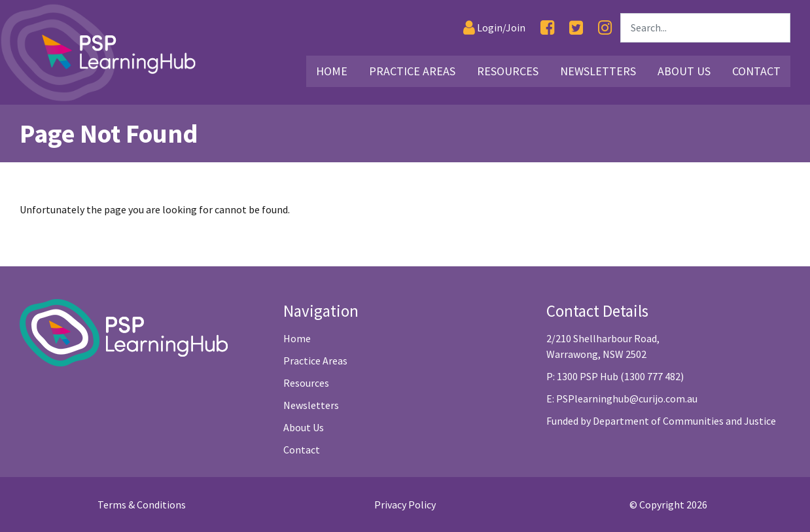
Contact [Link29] (756, 71)
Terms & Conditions (142, 505)
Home (297, 338)
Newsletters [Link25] (598, 71)
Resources (306, 383)
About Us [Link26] (684, 71)
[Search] (705, 28)
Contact (302, 450)
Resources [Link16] (508, 71)
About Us (304, 427)
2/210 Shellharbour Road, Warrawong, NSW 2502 (603, 346)
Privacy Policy (405, 505)
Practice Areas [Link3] (412, 71)
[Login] (494, 28)
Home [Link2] (332, 71)
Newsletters (311, 405)
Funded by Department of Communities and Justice (661, 421)
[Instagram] (605, 28)
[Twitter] (576, 28)
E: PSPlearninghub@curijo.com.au (622, 399)
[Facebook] (547, 28)
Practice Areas (315, 361)
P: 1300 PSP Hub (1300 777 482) (615, 376)
